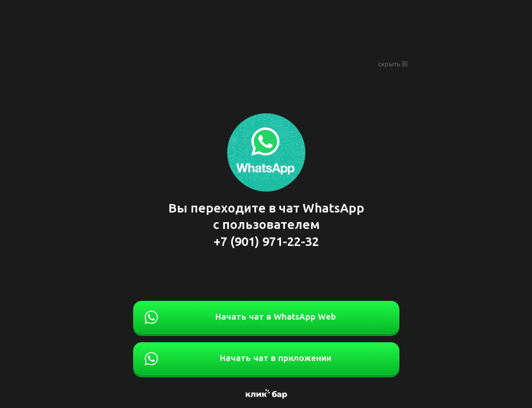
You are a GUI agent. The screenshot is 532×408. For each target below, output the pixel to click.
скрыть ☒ (393, 64)
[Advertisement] (266, 28)
